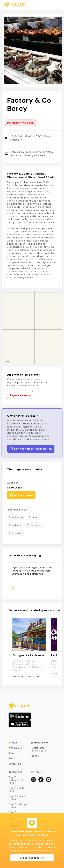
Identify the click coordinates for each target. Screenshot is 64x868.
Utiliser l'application (32, 858)
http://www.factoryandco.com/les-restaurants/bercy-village (32, 154)
